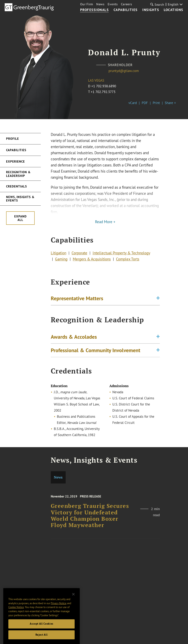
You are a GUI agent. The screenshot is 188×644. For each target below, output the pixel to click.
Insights (151, 10)
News (100, 4)
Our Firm (87, 4)
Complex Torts (128, 260)
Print (156, 103)
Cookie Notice (16, 612)
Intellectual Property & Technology (121, 254)
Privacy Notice (59, 607)
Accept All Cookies (41, 628)
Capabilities (126, 10)
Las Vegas (96, 80)
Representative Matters (77, 299)
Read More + (105, 222)
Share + (170, 103)
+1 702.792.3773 (103, 92)
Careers (127, 4)
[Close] (73, 599)
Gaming (61, 260)
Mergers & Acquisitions (92, 260)
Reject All (42, 639)
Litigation (59, 254)
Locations (174, 10)
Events (113, 4)
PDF (145, 103)
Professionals (95, 10)
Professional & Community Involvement (96, 352)
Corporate (79, 254)
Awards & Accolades (74, 338)
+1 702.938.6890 (104, 86)
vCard (133, 103)
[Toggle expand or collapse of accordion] (158, 299)
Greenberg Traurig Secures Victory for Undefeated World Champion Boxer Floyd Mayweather (90, 519)
